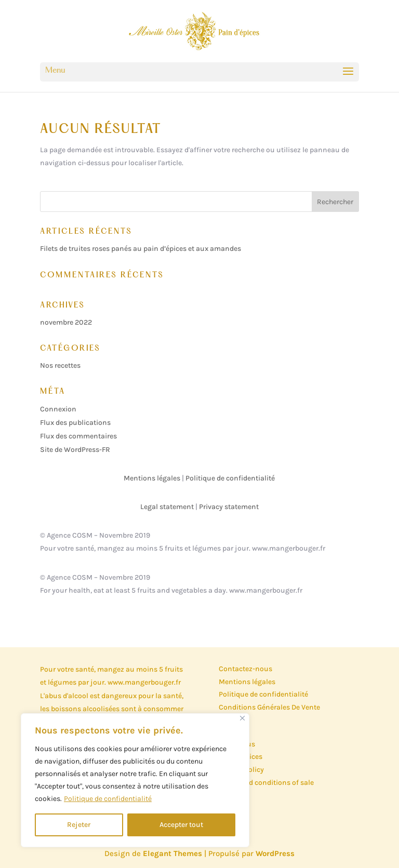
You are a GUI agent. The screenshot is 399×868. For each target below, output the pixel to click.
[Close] (242, 718)
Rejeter (79, 825)
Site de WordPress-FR (75, 450)
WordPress (275, 853)
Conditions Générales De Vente (269, 707)
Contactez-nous (245, 669)
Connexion (58, 409)
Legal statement (167, 507)
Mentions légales (152, 478)
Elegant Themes (172, 853)
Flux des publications (75, 423)
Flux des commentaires (78, 436)
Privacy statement (229, 507)
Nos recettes (60, 365)
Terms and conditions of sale (266, 783)
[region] (135, 780)
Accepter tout (181, 825)
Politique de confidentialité (108, 799)
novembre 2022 (66, 322)
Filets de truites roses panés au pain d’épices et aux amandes (141, 249)
